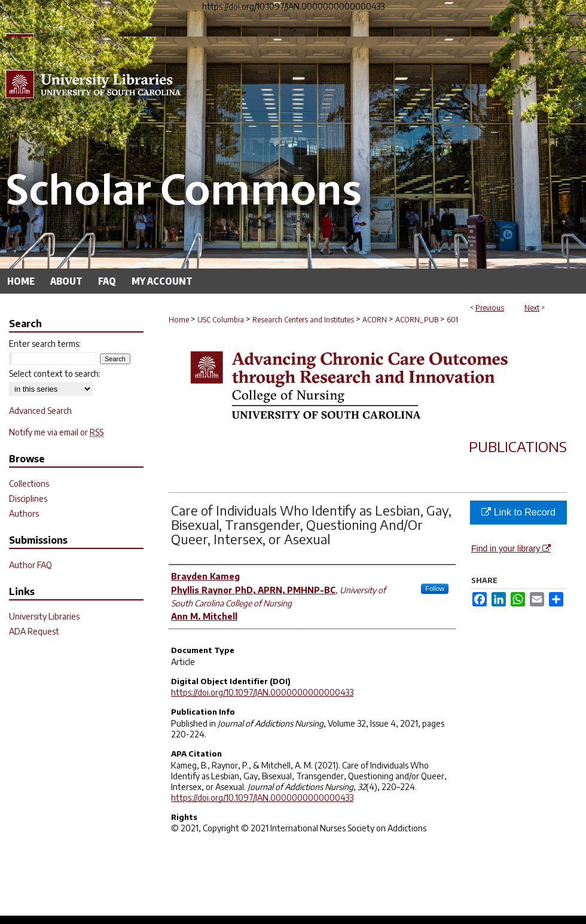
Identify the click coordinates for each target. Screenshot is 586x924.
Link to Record (518, 512)
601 (452, 320)
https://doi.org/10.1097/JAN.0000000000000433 (262, 692)
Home (179, 320)
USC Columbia (221, 320)
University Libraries (44, 616)
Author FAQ (30, 565)
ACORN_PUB (417, 320)
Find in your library (511, 548)
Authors (24, 513)
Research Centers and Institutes (303, 320)
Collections (29, 484)
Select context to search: (55, 373)
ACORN (375, 320)
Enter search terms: (45, 344)
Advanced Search (40, 411)
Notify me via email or (56, 432)
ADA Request (34, 631)
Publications (518, 446)
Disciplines (28, 498)
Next (532, 308)
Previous (490, 308)
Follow (435, 588)
